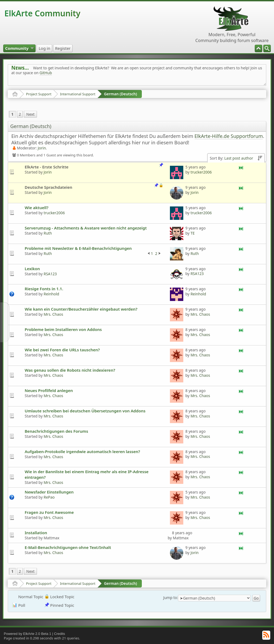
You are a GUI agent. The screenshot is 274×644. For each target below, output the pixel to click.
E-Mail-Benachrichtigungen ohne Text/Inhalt (68, 547)
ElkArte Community (42, 13)
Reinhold (51, 294)
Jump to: (171, 598)
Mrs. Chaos (53, 314)
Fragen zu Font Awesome (49, 512)
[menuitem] (267, 48)
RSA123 (50, 274)
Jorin (42, 148)
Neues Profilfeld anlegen (49, 390)
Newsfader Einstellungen (49, 492)
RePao (49, 497)
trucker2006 (201, 172)
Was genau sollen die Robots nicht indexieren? (70, 370)
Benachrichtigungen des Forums (56, 431)
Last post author (239, 158)
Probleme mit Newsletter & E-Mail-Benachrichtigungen (78, 248)
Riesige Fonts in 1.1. (44, 289)
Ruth (48, 233)
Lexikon (32, 269)
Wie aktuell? (37, 208)
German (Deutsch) (120, 94)
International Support (78, 94)
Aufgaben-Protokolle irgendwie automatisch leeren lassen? (82, 451)
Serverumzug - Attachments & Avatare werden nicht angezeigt (86, 228)
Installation (36, 533)
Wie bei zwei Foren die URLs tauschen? (62, 350)
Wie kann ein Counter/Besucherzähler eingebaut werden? (81, 309)
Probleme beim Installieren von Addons (63, 329)
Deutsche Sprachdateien (48, 187)
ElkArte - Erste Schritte (47, 167)
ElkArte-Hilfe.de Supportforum (229, 136)
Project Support (39, 94)
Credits (60, 634)
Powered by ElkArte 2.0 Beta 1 (27, 634)
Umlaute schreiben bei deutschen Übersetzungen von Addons (85, 411)
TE (193, 233)
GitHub (46, 73)
